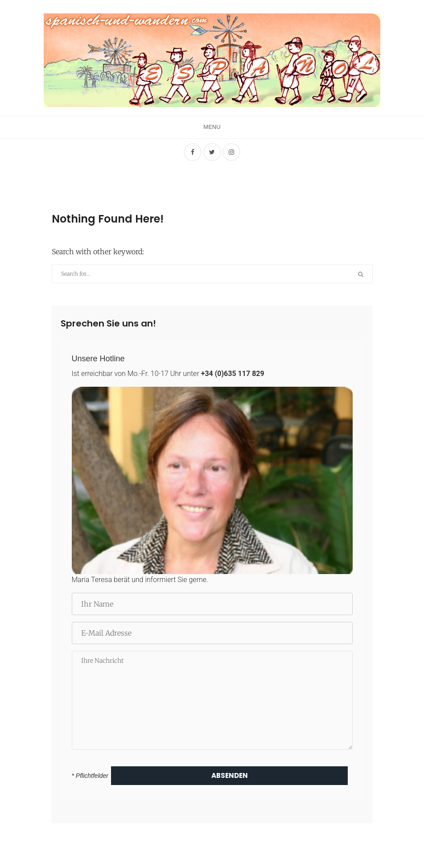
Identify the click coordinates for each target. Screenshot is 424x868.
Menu (212, 127)
